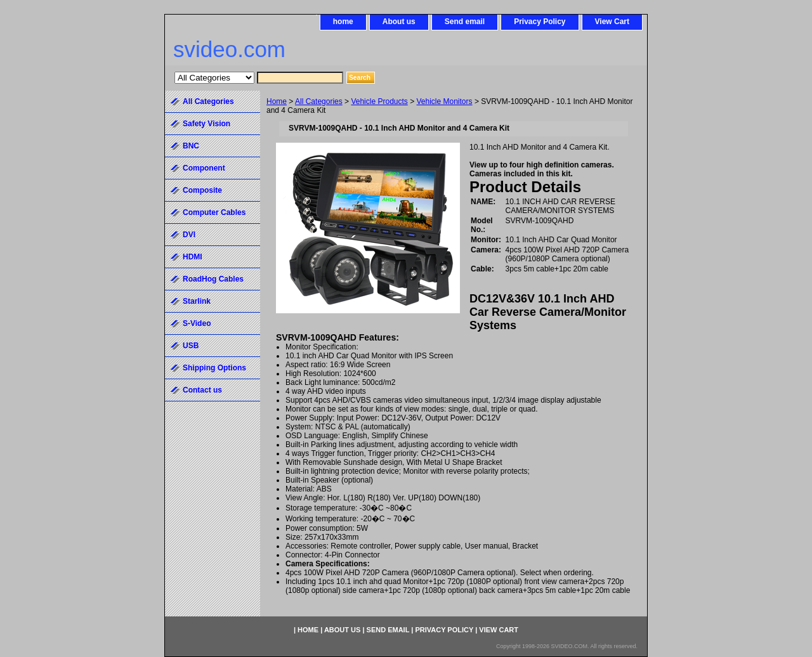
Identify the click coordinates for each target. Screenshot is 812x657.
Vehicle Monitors (445, 101)
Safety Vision (206, 124)
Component (204, 168)
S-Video (197, 323)
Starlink (197, 301)
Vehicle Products (379, 101)
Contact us (202, 390)
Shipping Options (214, 368)
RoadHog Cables (213, 279)
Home (277, 101)
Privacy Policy (540, 22)
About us (399, 22)
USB (191, 346)
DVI (189, 235)
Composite (202, 190)
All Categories (319, 101)
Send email (465, 22)
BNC (191, 146)
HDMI (193, 257)
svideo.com (229, 49)
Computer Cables (214, 212)
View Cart (612, 22)
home (343, 22)
